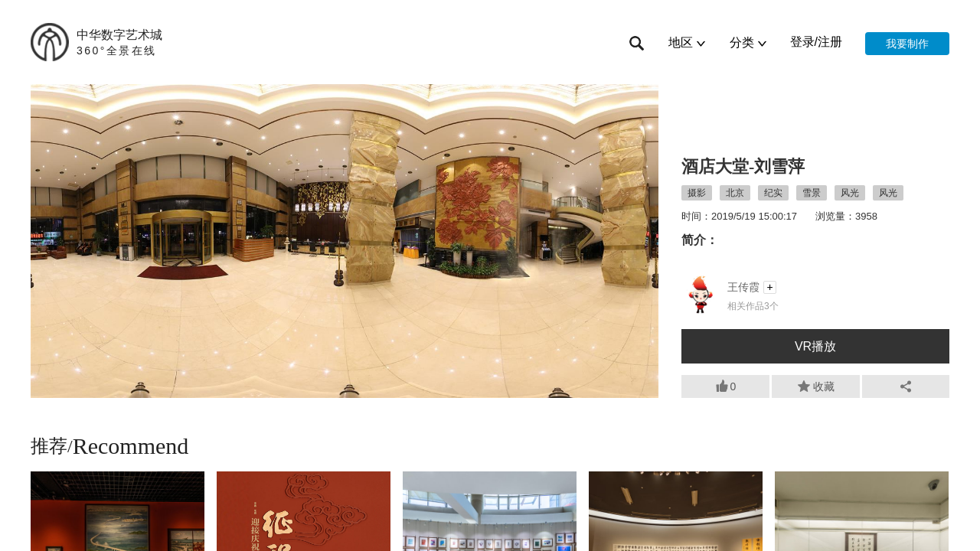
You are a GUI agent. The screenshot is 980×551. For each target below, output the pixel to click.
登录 (802, 42)
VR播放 (815, 346)
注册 (830, 42)
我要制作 (907, 44)
